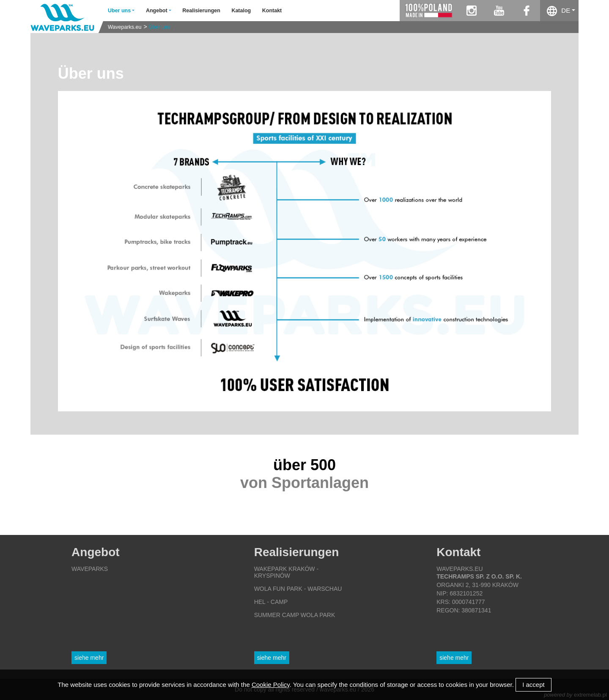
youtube (499, 11)
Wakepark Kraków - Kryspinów (286, 572)
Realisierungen (201, 11)
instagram (471, 11)
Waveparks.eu (125, 27)
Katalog (241, 11)
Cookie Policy (271, 685)
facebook (526, 11)
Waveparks (90, 569)
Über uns (160, 27)
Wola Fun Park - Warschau (298, 589)
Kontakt (272, 11)
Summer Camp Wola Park (295, 615)
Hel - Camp (271, 602)
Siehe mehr (89, 658)
